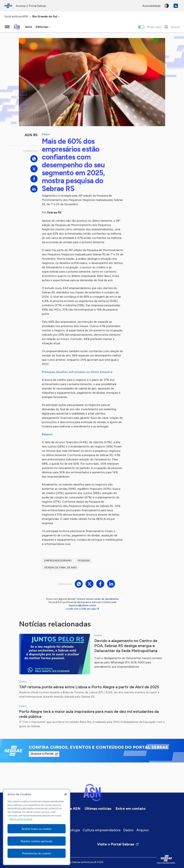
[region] (37, 827)
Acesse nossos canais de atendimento (98, 599)
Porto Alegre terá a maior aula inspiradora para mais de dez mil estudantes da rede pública (89, 714)
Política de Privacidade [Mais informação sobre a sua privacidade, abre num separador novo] (21, 819)
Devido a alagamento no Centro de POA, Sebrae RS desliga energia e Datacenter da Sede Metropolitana (126, 646)
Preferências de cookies (37, 853)
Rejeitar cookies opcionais (37, 841)
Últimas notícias (98, 809)
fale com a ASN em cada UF (84, 609)
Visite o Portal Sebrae (118, 844)
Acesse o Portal (42, 754)
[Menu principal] (7, 27)
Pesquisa (84, 561)
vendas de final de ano (60, 568)
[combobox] (46, 17)
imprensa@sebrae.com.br (83, 605)
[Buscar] (171, 27)
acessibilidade (152, 6)
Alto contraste (167, 6)
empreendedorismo (58, 561)
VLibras (176, 6)
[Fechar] (66, 794)
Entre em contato (130, 809)
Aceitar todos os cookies (37, 829)
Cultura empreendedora (102, 830)
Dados (128, 830)
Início (29, 27)
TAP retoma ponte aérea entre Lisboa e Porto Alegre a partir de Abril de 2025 (89, 687)
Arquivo (143, 830)
